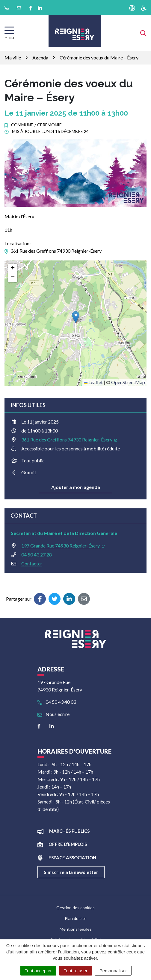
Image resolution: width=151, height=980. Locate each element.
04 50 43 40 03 (57, 702)
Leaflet (93, 382)
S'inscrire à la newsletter (71, 872)
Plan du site (76, 918)
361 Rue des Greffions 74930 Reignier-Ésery (69, 440)
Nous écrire (53, 714)
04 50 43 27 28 (37, 555)
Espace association (72, 858)
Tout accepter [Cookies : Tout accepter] (38, 971)
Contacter (32, 563)
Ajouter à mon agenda (76, 487)
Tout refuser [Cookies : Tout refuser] (76, 971)
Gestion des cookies (75, 908)
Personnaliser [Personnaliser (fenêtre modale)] (113, 971)
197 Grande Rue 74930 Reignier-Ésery (63, 546)
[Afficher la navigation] (9, 33)
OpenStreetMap (128, 382)
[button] (76, 317)
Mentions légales (76, 929)
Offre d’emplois (68, 844)
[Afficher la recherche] (143, 33)
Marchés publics (69, 831)
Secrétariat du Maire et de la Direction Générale (64, 533)
